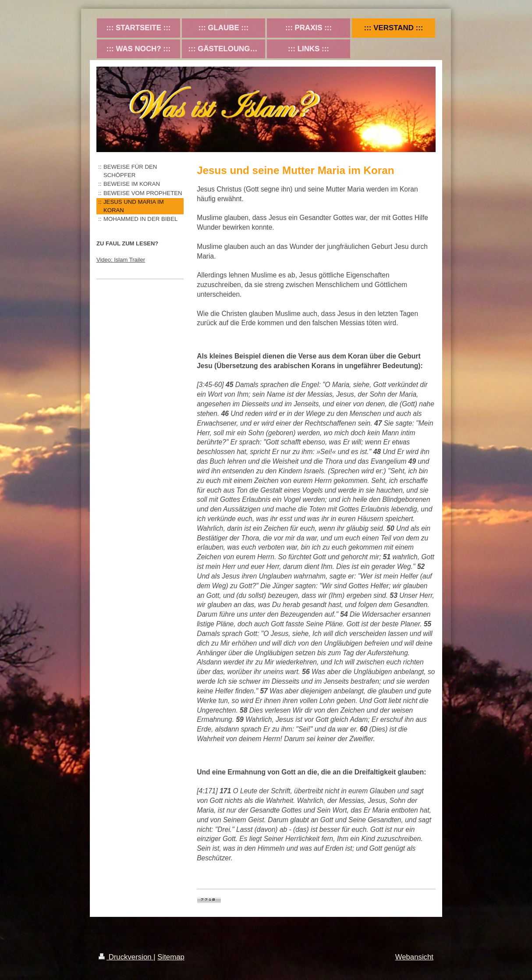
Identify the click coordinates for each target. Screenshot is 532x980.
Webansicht (414, 957)
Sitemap (171, 957)
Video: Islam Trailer (121, 260)
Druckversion (126, 957)
